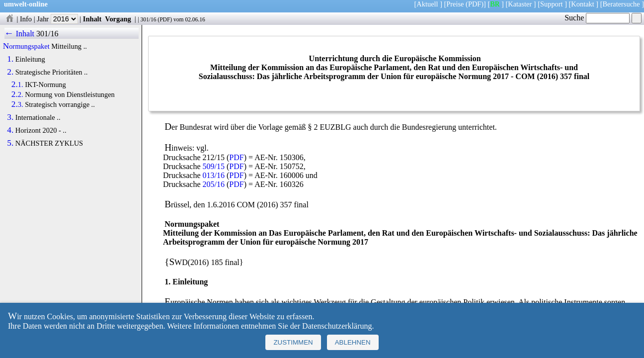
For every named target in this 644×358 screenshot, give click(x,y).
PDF (165, 19)
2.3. (17, 104)
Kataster (520, 4)
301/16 (148, 19)
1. (10, 59)
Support (552, 4)
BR (495, 4)
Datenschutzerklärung (337, 326)
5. (10, 143)
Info (26, 19)
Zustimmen (293, 342)
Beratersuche (621, 4)
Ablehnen (353, 342)
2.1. (17, 85)
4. (10, 130)
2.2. (17, 94)
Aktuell (427, 4)
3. (10, 117)
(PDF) (475, 4)
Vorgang (118, 19)
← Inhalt (20, 34)
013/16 (214, 175)
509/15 (214, 166)
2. (10, 72)
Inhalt (92, 19)
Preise (455, 4)
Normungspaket (26, 46)
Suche (597, 18)
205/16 (214, 184)
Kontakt (582, 4)
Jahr (57, 19)
